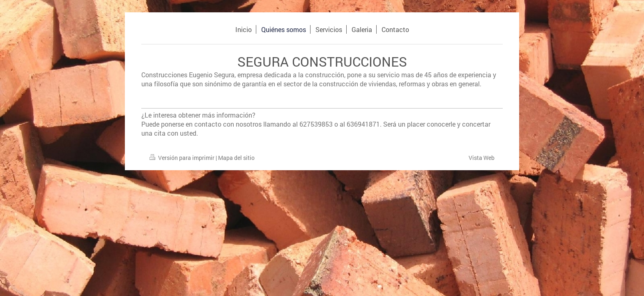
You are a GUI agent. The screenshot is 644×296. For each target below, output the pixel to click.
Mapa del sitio (236, 158)
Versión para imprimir (183, 158)
